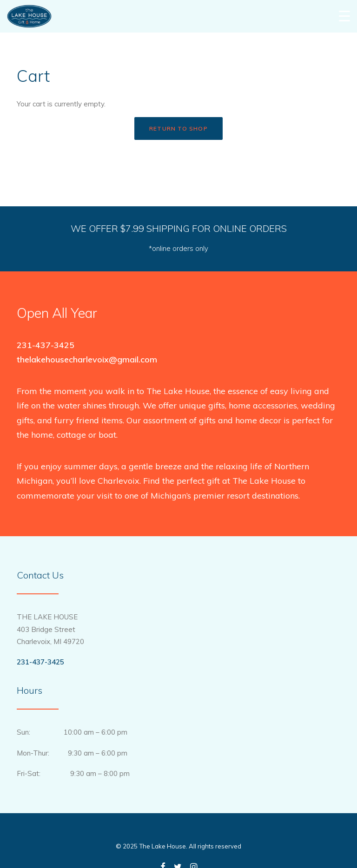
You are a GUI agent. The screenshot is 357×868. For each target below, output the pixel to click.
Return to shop (178, 128)
